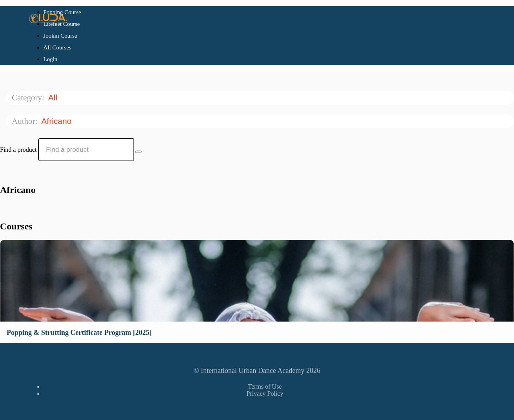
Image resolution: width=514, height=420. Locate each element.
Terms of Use (265, 386)
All (54, 97)
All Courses (57, 47)
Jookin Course (60, 36)
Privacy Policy (265, 394)
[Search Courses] (138, 152)
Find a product (18, 150)
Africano (57, 121)
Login (51, 59)
